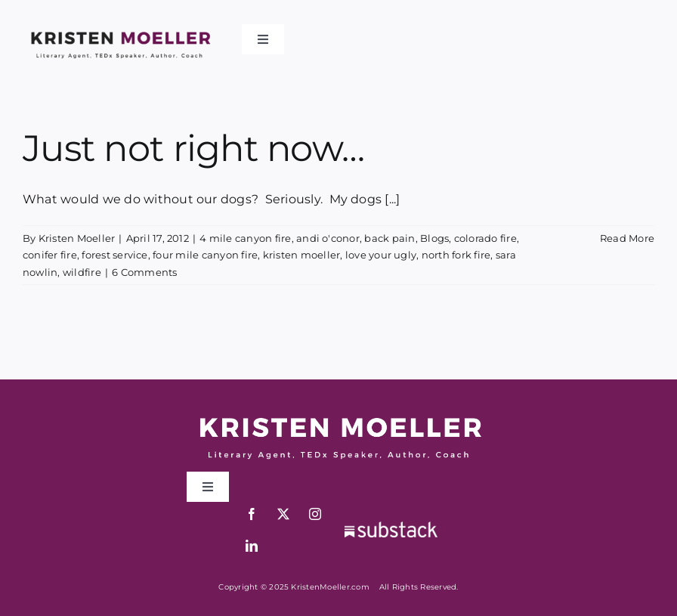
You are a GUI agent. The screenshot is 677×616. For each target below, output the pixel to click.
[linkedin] (252, 546)
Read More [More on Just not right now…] (627, 238)
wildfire (82, 272)
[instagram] (315, 514)
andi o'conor (328, 238)
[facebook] (252, 514)
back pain (390, 238)
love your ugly (381, 255)
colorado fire (485, 238)
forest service (114, 255)
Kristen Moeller (77, 238)
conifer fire (50, 255)
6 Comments (144, 272)
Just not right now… (193, 148)
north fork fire (456, 255)
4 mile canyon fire (245, 238)
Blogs (434, 238)
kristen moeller (302, 255)
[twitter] (283, 514)
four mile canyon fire (205, 255)
